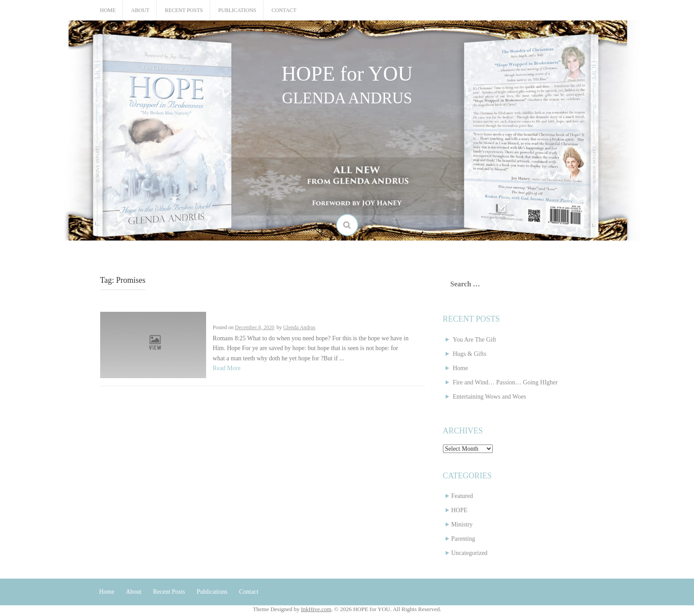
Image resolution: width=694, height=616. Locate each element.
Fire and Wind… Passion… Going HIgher (505, 382)
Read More (227, 368)
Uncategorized (470, 553)
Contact (284, 10)
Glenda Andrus (299, 327)
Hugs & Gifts (469, 354)
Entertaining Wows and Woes (489, 397)
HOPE (460, 510)
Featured (462, 496)
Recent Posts (184, 10)
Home (108, 10)
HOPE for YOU (347, 74)
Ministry (462, 524)
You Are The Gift (475, 340)
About (140, 10)
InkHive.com (316, 609)
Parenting (463, 539)
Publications (237, 10)
